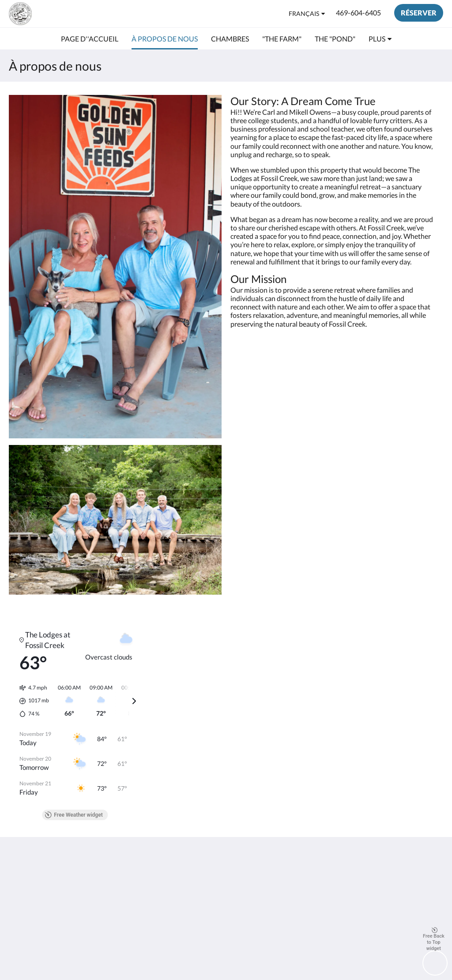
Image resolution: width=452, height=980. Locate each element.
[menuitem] (90, 39)
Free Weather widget (73, 815)
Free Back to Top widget (434, 939)
